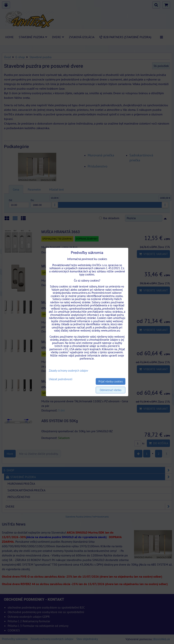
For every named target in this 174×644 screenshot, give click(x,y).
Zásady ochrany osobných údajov (68, 371)
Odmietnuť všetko (111, 390)
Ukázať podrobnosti (61, 379)
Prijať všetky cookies (111, 381)
